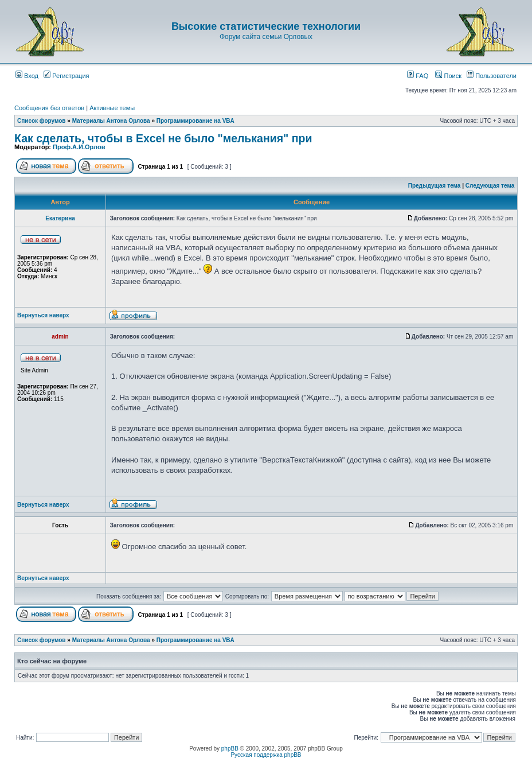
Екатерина (60, 218)
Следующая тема (490, 186)
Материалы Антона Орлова (111, 121)
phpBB (230, 749)
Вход (27, 76)
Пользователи (492, 76)
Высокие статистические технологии (266, 26)
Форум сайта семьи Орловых (266, 37)
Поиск (448, 76)
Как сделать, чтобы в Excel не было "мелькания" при (163, 138)
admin (60, 337)
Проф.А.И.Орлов (79, 147)
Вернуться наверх (43, 315)
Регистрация (66, 76)
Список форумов (42, 121)
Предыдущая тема (435, 186)
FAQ (418, 76)
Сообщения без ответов (49, 108)
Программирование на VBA (195, 121)
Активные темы (112, 108)
